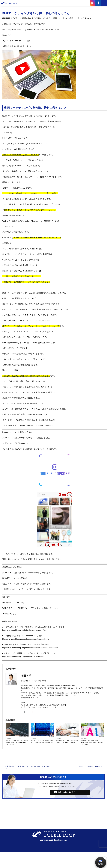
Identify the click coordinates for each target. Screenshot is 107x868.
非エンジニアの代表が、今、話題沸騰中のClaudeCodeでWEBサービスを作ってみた (17, 743)
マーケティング (64, 18)
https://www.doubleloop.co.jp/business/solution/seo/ (23, 656)
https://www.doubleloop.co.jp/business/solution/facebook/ (26, 639)
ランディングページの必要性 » (89, 766)
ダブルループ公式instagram (16, 443)
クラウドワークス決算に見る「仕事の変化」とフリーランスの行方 (67, 742)
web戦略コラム (26, 18)
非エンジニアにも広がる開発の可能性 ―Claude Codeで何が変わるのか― (42, 743)
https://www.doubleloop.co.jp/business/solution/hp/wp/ (24, 630)
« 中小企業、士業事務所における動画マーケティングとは (28, 767)
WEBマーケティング (43, 18)
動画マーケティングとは (20, 41)
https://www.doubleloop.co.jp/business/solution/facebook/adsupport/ (30, 648)
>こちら (13, 614)
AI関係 (51, 737)
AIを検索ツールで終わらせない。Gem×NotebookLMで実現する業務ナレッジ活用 (92, 743)
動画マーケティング (77, 18)
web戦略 (54, 18)
